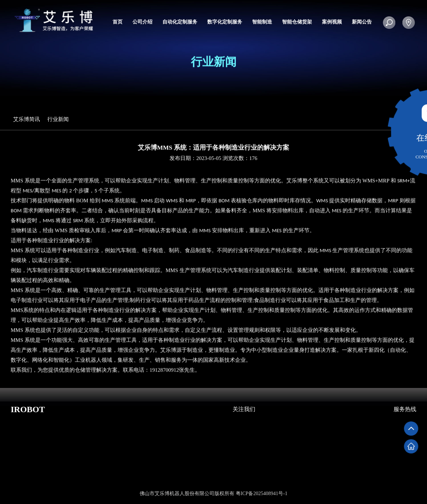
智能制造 (262, 22)
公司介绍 (142, 22)
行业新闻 (61, 119)
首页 (118, 22)
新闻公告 (362, 22)
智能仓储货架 (297, 22)
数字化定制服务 (225, 22)
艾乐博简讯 (29, 119)
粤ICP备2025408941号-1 (262, 493)
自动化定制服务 (180, 22)
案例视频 (332, 22)
